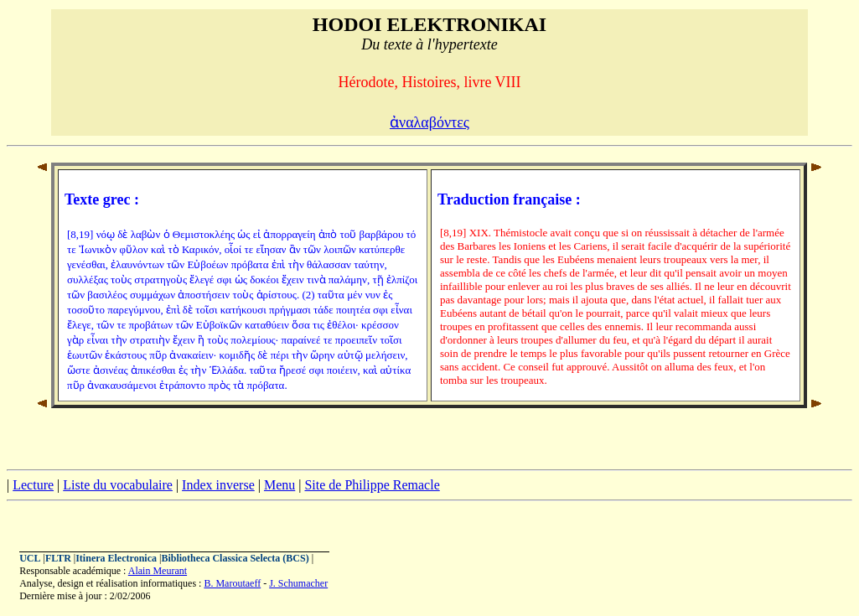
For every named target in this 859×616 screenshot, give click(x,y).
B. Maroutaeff (232, 583)
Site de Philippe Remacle (372, 485)
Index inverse (218, 485)
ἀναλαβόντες (429, 122)
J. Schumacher (298, 583)
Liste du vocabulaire (118, 485)
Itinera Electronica (116, 558)
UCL (30, 558)
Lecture (33, 485)
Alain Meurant (158, 571)
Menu (279, 485)
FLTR (58, 558)
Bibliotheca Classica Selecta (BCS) (235, 558)
